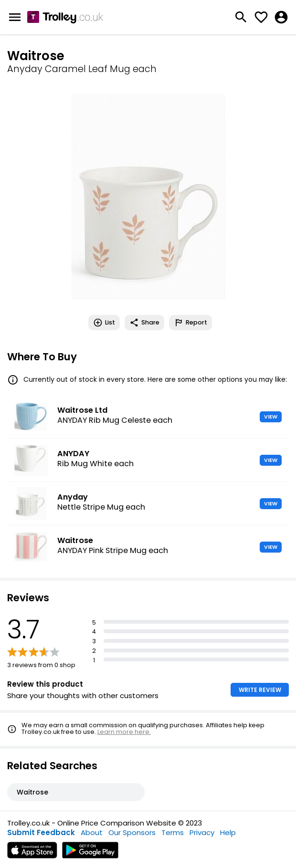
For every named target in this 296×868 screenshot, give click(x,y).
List (104, 323)
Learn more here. (124, 732)
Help (228, 832)
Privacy (202, 832)
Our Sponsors (132, 832)
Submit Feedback (41, 832)
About (92, 832)
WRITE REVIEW (260, 690)
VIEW (271, 417)
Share (144, 323)
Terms (173, 832)
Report (190, 323)
